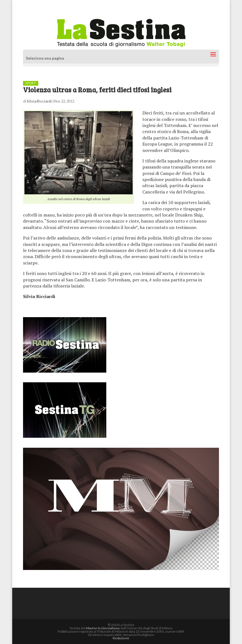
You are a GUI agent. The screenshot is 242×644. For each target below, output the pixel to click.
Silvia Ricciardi (39, 101)
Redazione (121, 638)
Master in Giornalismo (103, 628)
